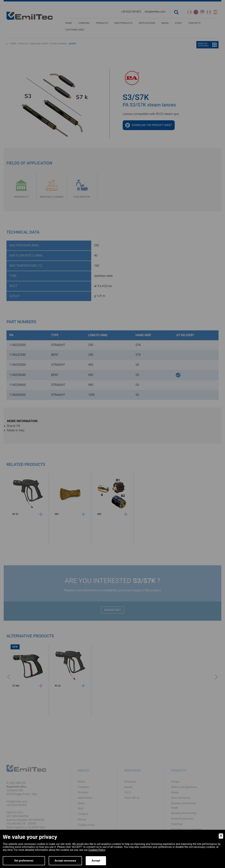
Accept (96, 861)
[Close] (221, 836)
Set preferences (24, 861)
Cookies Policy (97, 850)
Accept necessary (65, 861)
